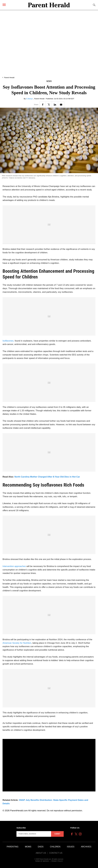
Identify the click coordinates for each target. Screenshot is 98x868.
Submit (57, 834)
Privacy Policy (57, 861)
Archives (86, 847)
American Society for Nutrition (17, 643)
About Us (41, 853)
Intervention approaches (14, 566)
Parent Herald (9, 78)
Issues (71, 847)
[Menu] (4, 5)
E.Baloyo (30, 99)
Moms (28, 847)
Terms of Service (42, 861)
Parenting (13, 847)
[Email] (61, 105)
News (49, 81)
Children (55, 847)
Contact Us (56, 853)
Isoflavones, (8, 341)
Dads (41, 847)
